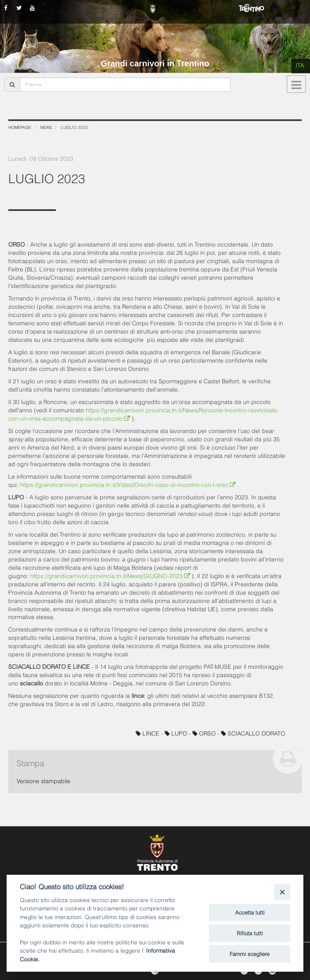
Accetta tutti (250, 912)
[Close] (282, 892)
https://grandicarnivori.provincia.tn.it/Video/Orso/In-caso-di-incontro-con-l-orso (129, 484)
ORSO (205, 733)
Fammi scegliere (250, 953)
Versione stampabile (43, 780)
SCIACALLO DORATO (253, 733)
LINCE (148, 733)
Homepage (20, 127)
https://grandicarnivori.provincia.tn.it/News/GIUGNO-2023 (111, 575)
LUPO (177, 733)
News (46, 127)
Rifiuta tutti (250, 933)
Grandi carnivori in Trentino (155, 63)
